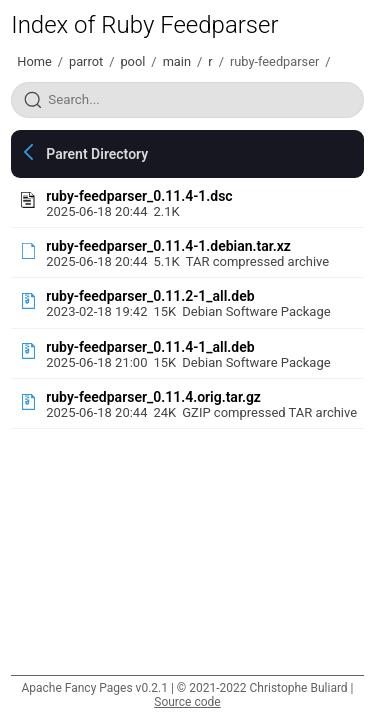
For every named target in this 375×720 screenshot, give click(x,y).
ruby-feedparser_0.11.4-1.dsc (139, 196)
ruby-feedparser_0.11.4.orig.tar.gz (153, 397)
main (177, 61)
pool (132, 61)
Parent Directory (97, 154)
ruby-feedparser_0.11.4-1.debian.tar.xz (168, 246)
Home (34, 61)
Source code (187, 702)
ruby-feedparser (274, 61)
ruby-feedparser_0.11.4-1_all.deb (150, 347)
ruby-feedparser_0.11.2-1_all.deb (150, 296)
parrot (86, 61)
